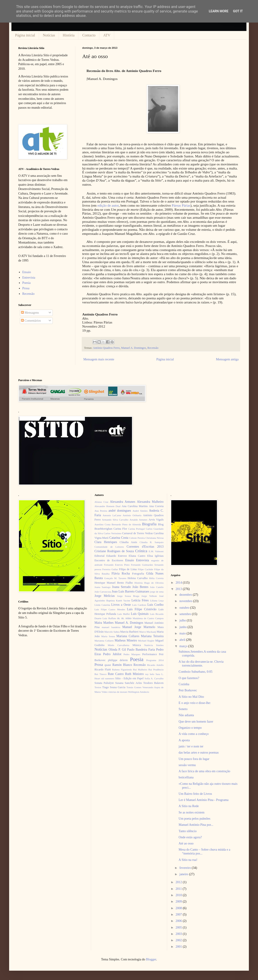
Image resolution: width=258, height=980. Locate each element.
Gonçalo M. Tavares (115, 578)
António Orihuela (132, 515)
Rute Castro (116, 674)
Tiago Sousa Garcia (114, 687)
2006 (179, 921)
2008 (179, 908)
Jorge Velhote (149, 596)
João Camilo (157, 587)
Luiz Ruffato (109, 618)
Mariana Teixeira (152, 636)
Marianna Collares (104, 641)
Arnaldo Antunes (138, 520)
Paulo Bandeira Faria (141, 650)
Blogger (151, 959)
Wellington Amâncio (139, 692)
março (184, 646)
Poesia (27, 283)
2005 (179, 927)
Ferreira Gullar (110, 569)
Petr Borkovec (188, 690)
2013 (179, 589)
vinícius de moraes (118, 692)
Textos (98, 687)
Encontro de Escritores (109, 560)
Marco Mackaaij (148, 632)
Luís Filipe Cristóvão (142, 609)
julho (183, 620)
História (69, 35)
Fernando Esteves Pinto (117, 565)
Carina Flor (120, 529)
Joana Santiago (103, 587)
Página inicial (25, 35)
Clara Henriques (106, 542)
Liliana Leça (157, 600)
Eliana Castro (137, 556)
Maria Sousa (108, 636)
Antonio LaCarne (112, 515)
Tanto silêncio (188, 831)
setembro (186, 614)
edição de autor (108, 205)
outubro (185, 608)
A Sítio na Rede (189, 806)
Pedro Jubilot (112, 654)
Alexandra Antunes (122, 502)
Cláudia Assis (128, 542)
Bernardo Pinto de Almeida (126, 524)
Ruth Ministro (134, 674)
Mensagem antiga (227, 359)
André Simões (140, 511)
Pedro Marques (132, 654)
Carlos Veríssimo (112, 533)
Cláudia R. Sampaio (151, 542)
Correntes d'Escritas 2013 (145, 547)
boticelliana (186, 777)
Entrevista (29, 278)
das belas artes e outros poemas (199, 753)
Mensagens (30, 313)
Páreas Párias (181, 205)
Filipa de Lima (128, 569)
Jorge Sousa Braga (128, 596)
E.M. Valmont (156, 551)
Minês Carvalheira (118, 645)
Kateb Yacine (123, 600)
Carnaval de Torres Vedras (137, 533)
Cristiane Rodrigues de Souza (114, 551)
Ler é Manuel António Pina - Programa (204, 800)
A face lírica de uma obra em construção (204, 771)
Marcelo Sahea (112, 632)
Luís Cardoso (139, 605)
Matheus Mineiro (126, 640)
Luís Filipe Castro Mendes (110, 609)
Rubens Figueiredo (122, 670)
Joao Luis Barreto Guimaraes (131, 591)
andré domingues (120, 511)
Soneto (183, 709)
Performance (150, 654)
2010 (179, 895)
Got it (238, 11)
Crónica (141, 551)
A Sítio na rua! (188, 860)
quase (108, 665)
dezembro (186, 595)
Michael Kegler (146, 641)
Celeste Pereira (137, 538)
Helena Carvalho (138, 578)
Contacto (89, 35)
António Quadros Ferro (106, 348)
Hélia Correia (156, 578)
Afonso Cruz (101, 502)
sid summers (108, 678)
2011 (179, 889)
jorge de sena (157, 592)
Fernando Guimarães (142, 565)
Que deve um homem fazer (196, 722)
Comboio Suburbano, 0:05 (195, 672)
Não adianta (186, 715)
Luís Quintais (140, 614)
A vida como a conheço (193, 734)
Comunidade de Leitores (109, 547)
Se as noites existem (191, 812)
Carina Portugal (136, 529)
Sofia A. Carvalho (154, 678)
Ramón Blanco (122, 665)
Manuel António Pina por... (196, 825)
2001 (179, 947)
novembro (186, 601)
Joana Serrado (121, 587)
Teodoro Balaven (153, 683)
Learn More (219, 11)
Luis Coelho (155, 605)
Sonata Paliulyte (104, 683)
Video (104, 692)
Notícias (49, 35)
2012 (179, 882)
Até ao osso (186, 843)
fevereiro (186, 868)
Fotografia (138, 574)
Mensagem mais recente (99, 359)
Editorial (100, 556)
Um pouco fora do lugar (194, 759)
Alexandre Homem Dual (108, 506)
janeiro (184, 874)
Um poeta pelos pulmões (194, 819)
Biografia (149, 524)
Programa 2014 (155, 660)
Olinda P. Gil (117, 650)
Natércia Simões (154, 645)
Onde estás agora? (190, 837)
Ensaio (27, 272)
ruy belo (150, 674)
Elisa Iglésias (155, 556)
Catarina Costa (119, 538)
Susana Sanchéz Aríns (129, 683)
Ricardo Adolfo (155, 665)
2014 (179, 583)
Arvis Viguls (156, 520)
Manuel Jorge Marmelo (139, 627)
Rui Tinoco (101, 674)
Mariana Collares (128, 636)
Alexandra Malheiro (150, 502)
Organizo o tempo (190, 728)
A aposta (184, 740)
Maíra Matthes (104, 623)
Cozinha (184, 684)
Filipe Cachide (145, 569)
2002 (179, 940)
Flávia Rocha (121, 573)
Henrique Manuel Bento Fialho (114, 583)
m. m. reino (124, 618)
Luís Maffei (124, 614)
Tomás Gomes (134, 687)
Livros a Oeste (121, 605)
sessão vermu (187, 765)
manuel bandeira (111, 627)
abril (183, 640)
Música (137, 645)
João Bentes (140, 587)
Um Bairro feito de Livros (195, 794)
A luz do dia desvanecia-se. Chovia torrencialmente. (201, 664)
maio (183, 633)
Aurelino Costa (103, 524)
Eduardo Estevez (117, 556)
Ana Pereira (101, 511)
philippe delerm (118, 660)
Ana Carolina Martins (135, 506)
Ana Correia (156, 506)
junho (183, 627)
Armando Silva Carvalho (115, 520)
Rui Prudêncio (156, 670)
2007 (179, 915)
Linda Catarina (102, 605)
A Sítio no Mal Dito (191, 697)
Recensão (153, 348)
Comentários (31, 321)
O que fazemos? (189, 678)
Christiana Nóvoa (154, 538)
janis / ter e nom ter (191, 746)
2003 (179, 934)
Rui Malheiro (140, 670)
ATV (107, 35)
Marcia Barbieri (129, 632)
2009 (179, 902)
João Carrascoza (103, 592)
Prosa (26, 288)
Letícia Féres (140, 600)
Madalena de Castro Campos (148, 618)
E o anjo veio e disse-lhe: (195, 703)
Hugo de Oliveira (154, 583)
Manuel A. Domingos (133, 348)
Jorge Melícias (105, 596)
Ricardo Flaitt (103, 670)
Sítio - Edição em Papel (129, 678)
